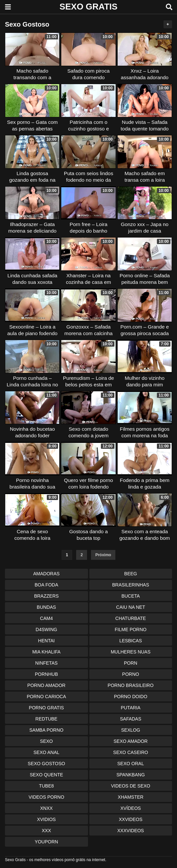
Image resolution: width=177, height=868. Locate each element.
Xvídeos (131, 808)
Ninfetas (46, 663)
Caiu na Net (131, 607)
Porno (131, 674)
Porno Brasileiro (131, 685)
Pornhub (46, 674)
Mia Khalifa (46, 652)
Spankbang (131, 775)
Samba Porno (46, 730)
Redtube (46, 719)
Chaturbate (131, 618)
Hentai (46, 641)
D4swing (46, 629)
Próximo (103, 555)
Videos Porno (46, 797)
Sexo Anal (46, 752)
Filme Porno (131, 629)
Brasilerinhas (131, 585)
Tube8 (46, 786)
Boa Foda (46, 585)
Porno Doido (131, 697)
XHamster (131, 797)
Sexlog (131, 730)
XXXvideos (131, 831)
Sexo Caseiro (131, 752)
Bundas (46, 607)
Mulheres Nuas (131, 652)
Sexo (46, 741)
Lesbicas (131, 641)
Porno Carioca (46, 697)
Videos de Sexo (131, 786)
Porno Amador (46, 685)
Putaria (131, 708)
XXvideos (131, 819)
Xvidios (46, 819)
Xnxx (46, 808)
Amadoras (46, 574)
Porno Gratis (46, 708)
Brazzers (46, 596)
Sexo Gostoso (46, 764)
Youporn (46, 842)
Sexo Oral (131, 764)
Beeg (131, 574)
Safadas (131, 719)
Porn (131, 663)
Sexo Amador (131, 741)
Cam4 (46, 618)
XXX (46, 831)
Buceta (131, 596)
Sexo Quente (46, 775)
